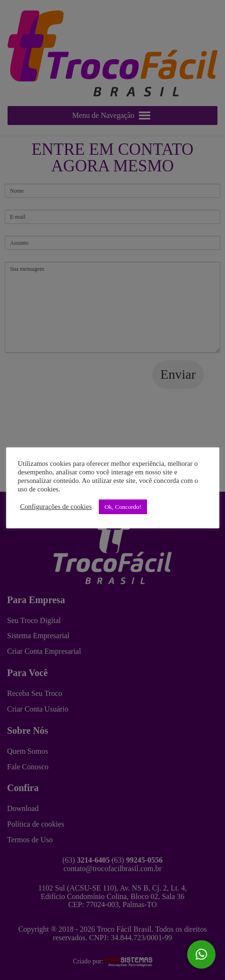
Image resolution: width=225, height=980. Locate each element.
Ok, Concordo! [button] (123, 507)
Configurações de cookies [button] (56, 507)
